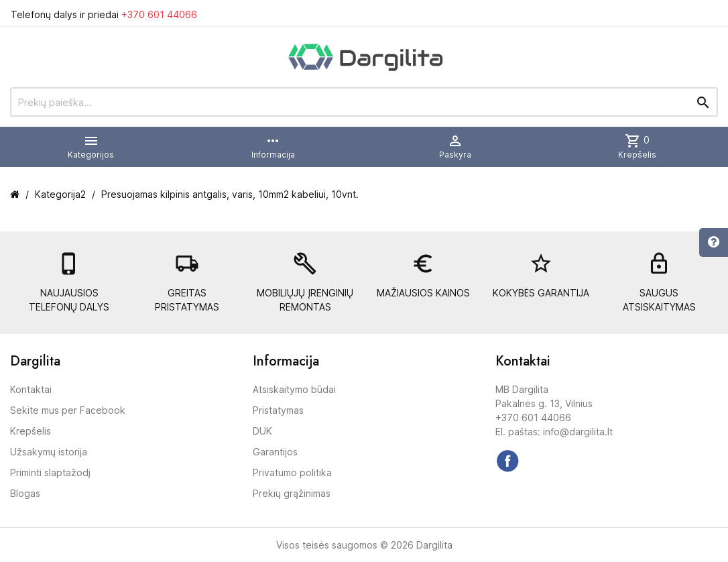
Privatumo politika (292, 472)
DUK (262, 431)
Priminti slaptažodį (50, 472)
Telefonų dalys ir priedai (104, 14)
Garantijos (275, 452)
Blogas (25, 493)
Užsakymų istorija (49, 452)
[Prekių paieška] (364, 102)
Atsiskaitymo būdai (294, 389)
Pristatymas (278, 410)
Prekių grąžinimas (292, 493)
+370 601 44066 (159, 14)
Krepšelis (31, 431)
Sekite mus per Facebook (68, 410)
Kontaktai (31, 389)
